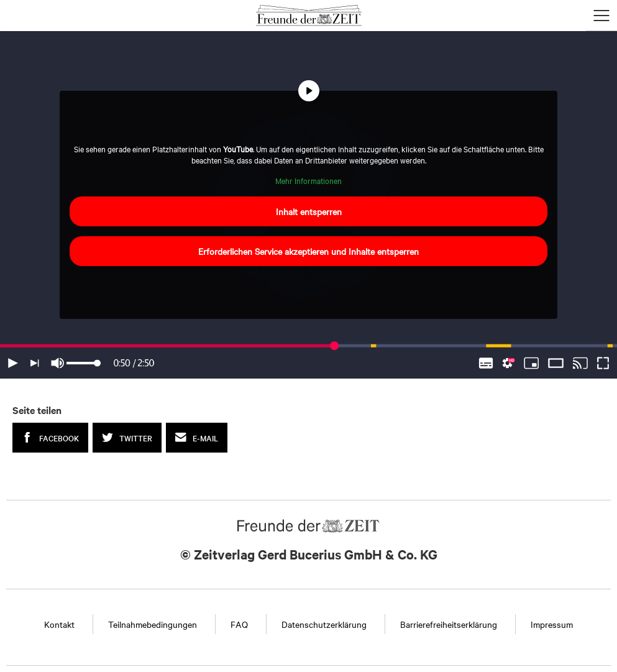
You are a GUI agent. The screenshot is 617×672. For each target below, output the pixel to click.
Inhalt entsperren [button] (309, 211)
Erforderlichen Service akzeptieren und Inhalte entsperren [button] (308, 251)
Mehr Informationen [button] (308, 181)
